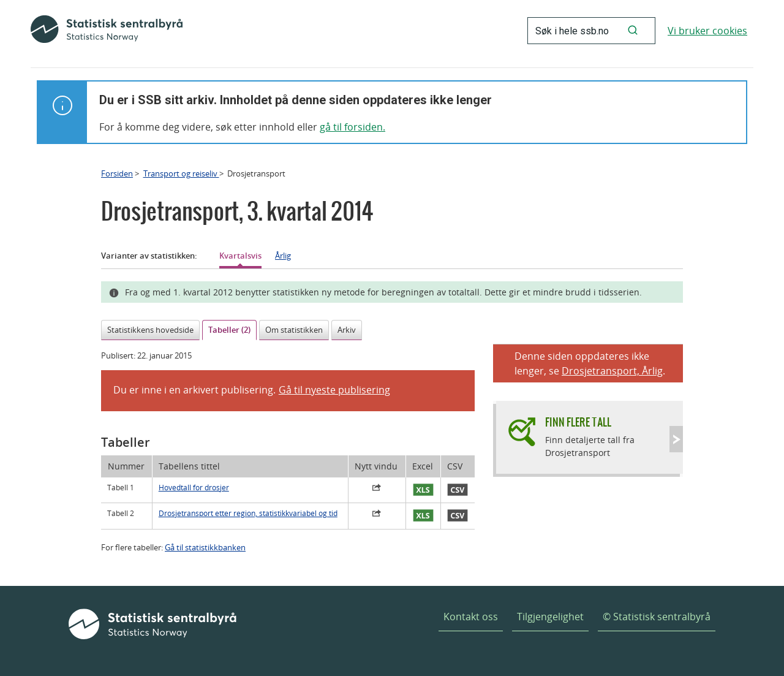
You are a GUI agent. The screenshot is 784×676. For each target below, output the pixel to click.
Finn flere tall (578, 422)
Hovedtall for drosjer (194, 488)
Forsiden (117, 173)
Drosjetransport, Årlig (612, 371)
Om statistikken (294, 330)
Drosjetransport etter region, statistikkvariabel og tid (248, 513)
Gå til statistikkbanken (205, 547)
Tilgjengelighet (550, 617)
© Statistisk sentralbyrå (657, 617)
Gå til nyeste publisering (334, 390)
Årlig (283, 256)
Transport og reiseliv (181, 173)
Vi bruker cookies (707, 31)
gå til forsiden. (352, 127)
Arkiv (347, 330)
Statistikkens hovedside (150, 330)
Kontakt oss (471, 617)
